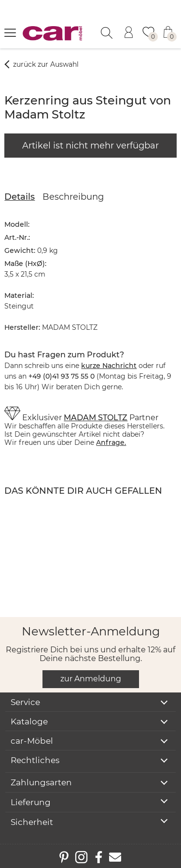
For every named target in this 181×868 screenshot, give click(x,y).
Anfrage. (111, 442)
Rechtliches (35, 760)
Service (25, 702)
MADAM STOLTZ (96, 418)
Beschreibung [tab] (73, 197)
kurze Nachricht (109, 366)
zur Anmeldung (91, 679)
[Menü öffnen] (10, 32)
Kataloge (29, 721)
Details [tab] (20, 197)
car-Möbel (32, 741)
